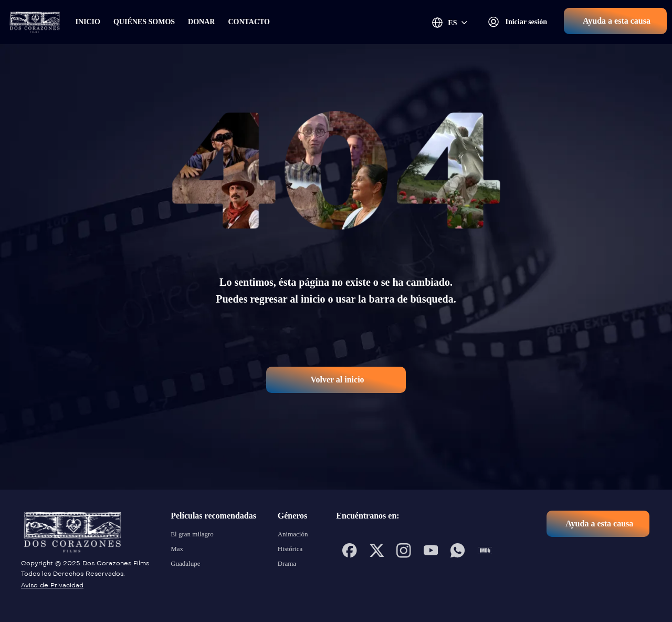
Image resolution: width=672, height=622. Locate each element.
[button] (615, 21)
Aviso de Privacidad (52, 585)
